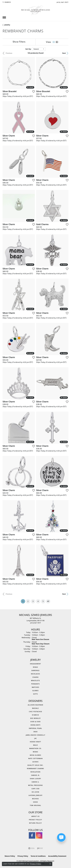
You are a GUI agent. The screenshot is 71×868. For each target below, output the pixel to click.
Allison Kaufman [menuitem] (35, 705)
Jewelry (7, 25)
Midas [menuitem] (35, 752)
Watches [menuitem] (36, 687)
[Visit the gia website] (31, 848)
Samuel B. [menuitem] (35, 775)
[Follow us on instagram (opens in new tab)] (39, 835)
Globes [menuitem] (35, 691)
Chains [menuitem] (35, 677)
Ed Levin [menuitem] (35, 792)
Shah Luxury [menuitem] (36, 779)
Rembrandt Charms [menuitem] (35, 769)
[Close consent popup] (50, 864)
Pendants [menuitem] (35, 684)
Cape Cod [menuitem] (35, 789)
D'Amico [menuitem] (35, 715)
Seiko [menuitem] (36, 802)
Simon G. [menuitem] (35, 782)
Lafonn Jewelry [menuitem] (35, 795)
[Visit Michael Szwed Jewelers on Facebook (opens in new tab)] (32, 835)
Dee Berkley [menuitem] (36, 718)
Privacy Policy (35, 820)
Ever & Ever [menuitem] (35, 722)
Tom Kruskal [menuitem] (35, 805)
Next (64, 53)
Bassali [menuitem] (35, 708)
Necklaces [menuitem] (35, 674)
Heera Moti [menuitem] (36, 725)
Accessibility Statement (57, 856)
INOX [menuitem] (35, 732)
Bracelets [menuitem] (35, 681)
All (48, 601)
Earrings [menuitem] (35, 670)
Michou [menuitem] (35, 799)
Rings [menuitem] (36, 667)
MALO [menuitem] (35, 745)
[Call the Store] (36, 623)
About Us (36, 816)
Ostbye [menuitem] (36, 762)
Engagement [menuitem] (36, 664)
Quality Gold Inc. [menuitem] (35, 765)
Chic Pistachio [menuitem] (35, 712)
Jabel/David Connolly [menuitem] (35, 735)
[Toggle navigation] (4, 17)
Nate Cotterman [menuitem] (35, 758)
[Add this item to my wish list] (34, 91)
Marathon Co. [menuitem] (35, 748)
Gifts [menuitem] (35, 694)
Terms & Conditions (38, 856)
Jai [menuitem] (35, 738)
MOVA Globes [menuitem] (35, 755)
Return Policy (36, 823)
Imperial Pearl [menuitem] (35, 728)
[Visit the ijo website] (40, 848)
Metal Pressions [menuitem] (36, 785)
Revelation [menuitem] (36, 772)
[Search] (7, 2)
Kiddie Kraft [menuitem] (36, 742)
